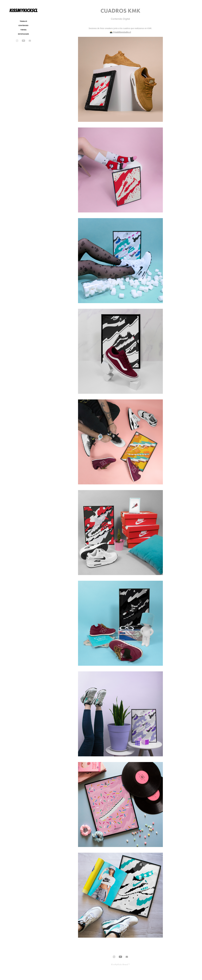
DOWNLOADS (23, 34)
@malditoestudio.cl (122, 32)
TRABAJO (23, 21)
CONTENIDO (23, 25)
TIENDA (23, 30)
